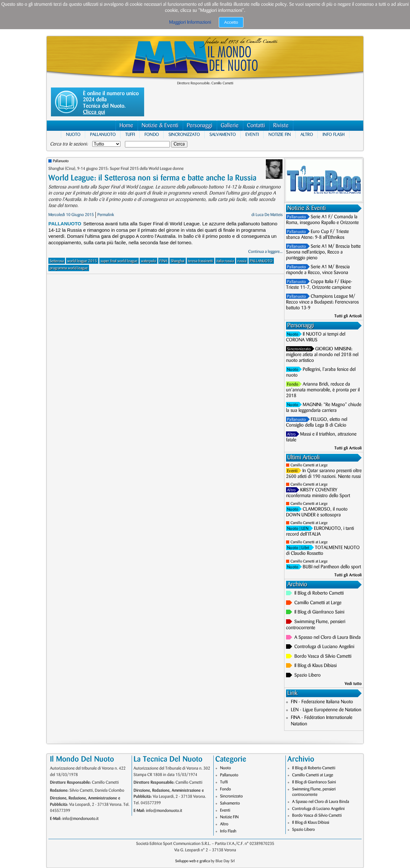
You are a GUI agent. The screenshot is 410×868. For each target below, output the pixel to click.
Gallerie (230, 125)
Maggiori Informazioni (190, 22)
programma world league (69, 268)
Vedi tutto (353, 684)
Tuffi (130, 134)
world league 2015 (82, 261)
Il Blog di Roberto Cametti (319, 593)
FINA (163, 261)
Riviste (281, 125)
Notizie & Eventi (160, 125)
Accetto (231, 22)
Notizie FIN (280, 134)
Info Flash (334, 134)
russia (242, 261)
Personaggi (200, 125)
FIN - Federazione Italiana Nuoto (322, 702)
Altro (307, 134)
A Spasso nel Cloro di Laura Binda (328, 638)
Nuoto (73, 134)
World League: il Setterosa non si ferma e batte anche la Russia (152, 178)
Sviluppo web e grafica (193, 861)
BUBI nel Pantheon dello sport (332, 567)
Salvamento (223, 134)
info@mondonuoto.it (81, 819)
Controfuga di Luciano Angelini (324, 647)
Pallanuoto (103, 134)
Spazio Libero (307, 675)
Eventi (252, 134)
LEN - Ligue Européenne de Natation (326, 710)
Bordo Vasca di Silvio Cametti (323, 656)
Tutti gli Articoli (348, 316)
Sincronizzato (184, 134)
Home (126, 125)
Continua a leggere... (265, 252)
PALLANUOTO (261, 261)
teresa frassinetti (201, 261)
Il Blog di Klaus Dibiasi (316, 666)
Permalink (106, 215)
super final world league (119, 261)
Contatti (256, 125)
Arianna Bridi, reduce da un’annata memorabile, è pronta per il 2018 (323, 390)
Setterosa (57, 261)
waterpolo (148, 261)
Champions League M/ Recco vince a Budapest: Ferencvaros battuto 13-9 (322, 302)
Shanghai (178, 261)
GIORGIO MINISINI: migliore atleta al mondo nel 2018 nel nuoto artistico (322, 355)
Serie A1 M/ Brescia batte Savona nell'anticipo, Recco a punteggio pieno (323, 252)
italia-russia (225, 261)
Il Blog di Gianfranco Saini (319, 612)
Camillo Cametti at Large (309, 465)
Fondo (152, 134)
